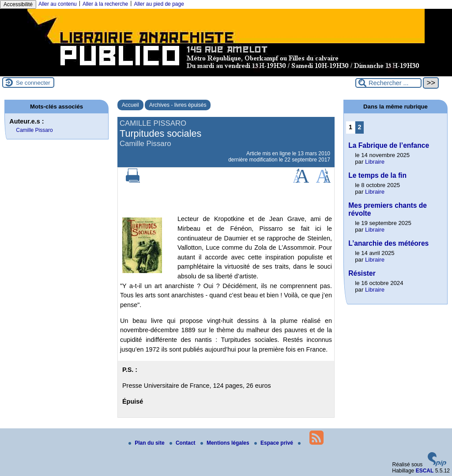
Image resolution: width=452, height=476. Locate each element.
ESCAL (425, 471)
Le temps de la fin (377, 175)
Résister (362, 273)
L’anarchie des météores (388, 243)
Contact (183, 443)
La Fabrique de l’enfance (389, 145)
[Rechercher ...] (388, 83)
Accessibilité (18, 4)
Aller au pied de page (159, 4)
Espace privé (274, 443)
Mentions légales (226, 443)
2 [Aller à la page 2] (360, 127)
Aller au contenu (58, 4)
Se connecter (33, 83)
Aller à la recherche (105, 4)
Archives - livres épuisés (178, 105)
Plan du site (147, 443)
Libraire (375, 162)
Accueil (130, 105)
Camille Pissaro (34, 130)
